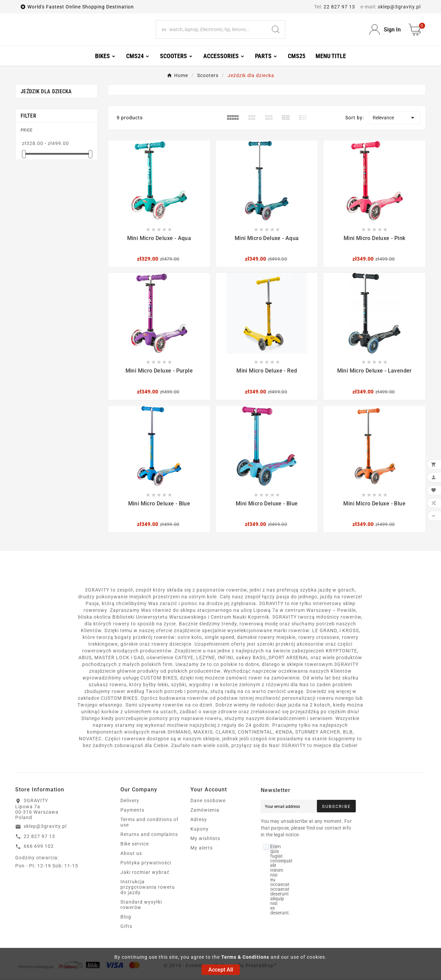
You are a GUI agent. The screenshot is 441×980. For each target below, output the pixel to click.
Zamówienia (205, 812)
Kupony (200, 831)
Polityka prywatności (146, 864)
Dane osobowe (208, 802)
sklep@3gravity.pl (399, 7)
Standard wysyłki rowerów (141, 906)
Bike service (135, 845)
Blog (126, 918)
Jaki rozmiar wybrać (145, 874)
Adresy (199, 821)
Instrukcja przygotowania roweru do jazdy (148, 889)
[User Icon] (385, 31)
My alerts (202, 850)
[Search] (212, 30)
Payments (132, 812)
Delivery (130, 802)
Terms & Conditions (245, 957)
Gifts (126, 928)
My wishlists (205, 840)
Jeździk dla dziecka (46, 93)
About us (131, 855)
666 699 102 (39, 848)
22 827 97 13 (339, 7)
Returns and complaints (149, 836)
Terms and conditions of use (149, 824)
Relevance (395, 119)
